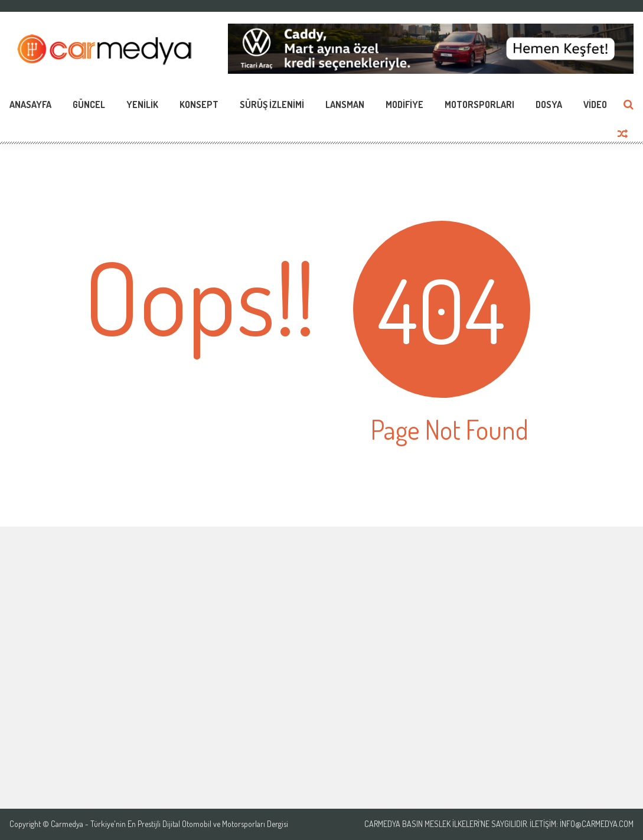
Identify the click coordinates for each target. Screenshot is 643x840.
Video (595, 104)
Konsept (199, 104)
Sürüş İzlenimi (272, 104)
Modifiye (404, 104)
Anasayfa (30, 104)
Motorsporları (479, 104)
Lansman (345, 104)
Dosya (549, 104)
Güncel (89, 104)
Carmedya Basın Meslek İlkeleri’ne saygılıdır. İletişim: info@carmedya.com (499, 824)
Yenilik (142, 104)
